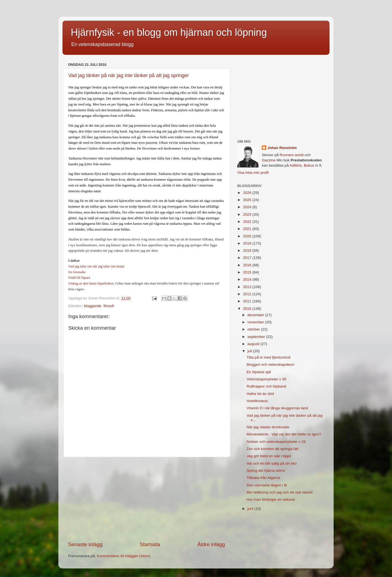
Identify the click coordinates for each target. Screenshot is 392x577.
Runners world (292, 155)
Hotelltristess (257, 401)
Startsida (150, 544)
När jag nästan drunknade (268, 427)
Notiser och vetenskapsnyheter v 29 (276, 442)
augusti (254, 344)
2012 (248, 294)
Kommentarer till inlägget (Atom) (124, 556)
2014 (248, 279)
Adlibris (296, 165)
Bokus (309, 165)
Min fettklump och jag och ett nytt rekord (280, 492)
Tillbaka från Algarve (263, 478)
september (257, 337)
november (256, 322)
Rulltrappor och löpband (266, 386)
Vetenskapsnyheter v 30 (266, 379)
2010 (248, 309)
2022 (248, 222)
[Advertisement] (146, 499)
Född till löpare (79, 277)
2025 (248, 200)
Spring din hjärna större (266, 471)
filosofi (109, 306)
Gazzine (269, 160)
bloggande (93, 306)
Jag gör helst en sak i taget (269, 456)
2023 (248, 214)
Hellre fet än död (260, 394)
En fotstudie (77, 272)
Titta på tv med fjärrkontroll (269, 357)
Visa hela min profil (253, 173)
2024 (248, 207)
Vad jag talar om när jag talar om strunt (96, 266)
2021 (248, 229)
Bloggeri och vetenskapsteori (270, 365)
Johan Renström (282, 148)
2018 (248, 250)
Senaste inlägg (85, 544)
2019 (248, 243)
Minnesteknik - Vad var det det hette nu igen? (284, 434)
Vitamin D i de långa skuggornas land (277, 408)
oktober (254, 329)
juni (251, 509)
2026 (248, 193)
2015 (248, 272)
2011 (248, 301)
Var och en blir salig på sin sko (272, 463)
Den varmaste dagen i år (267, 485)
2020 (248, 236)
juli (250, 351)
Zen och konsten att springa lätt (273, 449)
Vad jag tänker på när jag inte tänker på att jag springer (129, 75)
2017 (248, 258)
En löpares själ (259, 372)
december (256, 315)
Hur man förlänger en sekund (271, 499)
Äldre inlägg (211, 544)
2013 (248, 287)
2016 (248, 265)
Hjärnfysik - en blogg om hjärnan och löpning (169, 32)
